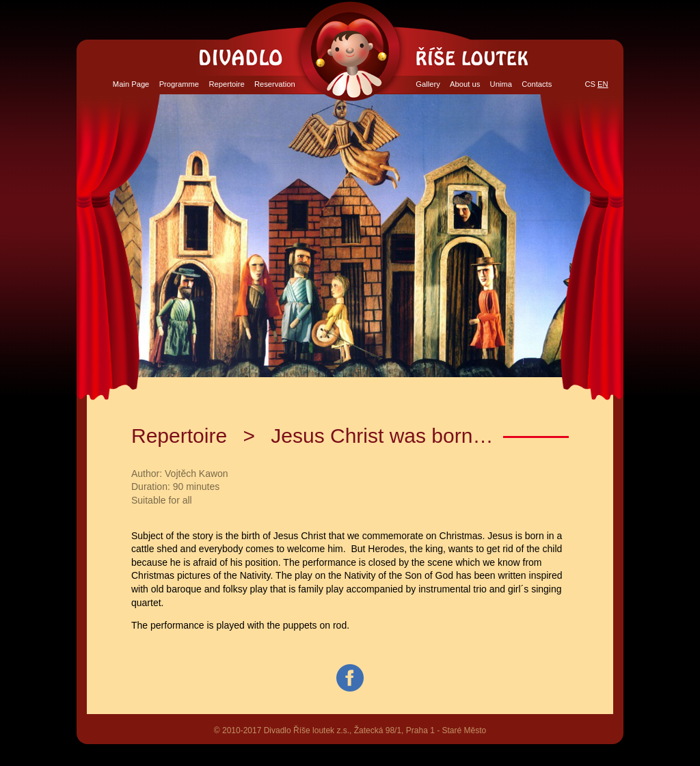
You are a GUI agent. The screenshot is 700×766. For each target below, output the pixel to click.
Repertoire (226, 84)
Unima (501, 84)
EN (603, 84)
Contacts (537, 84)
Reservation (275, 84)
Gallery (428, 84)
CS (590, 84)
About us (465, 84)
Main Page (131, 84)
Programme (179, 84)
